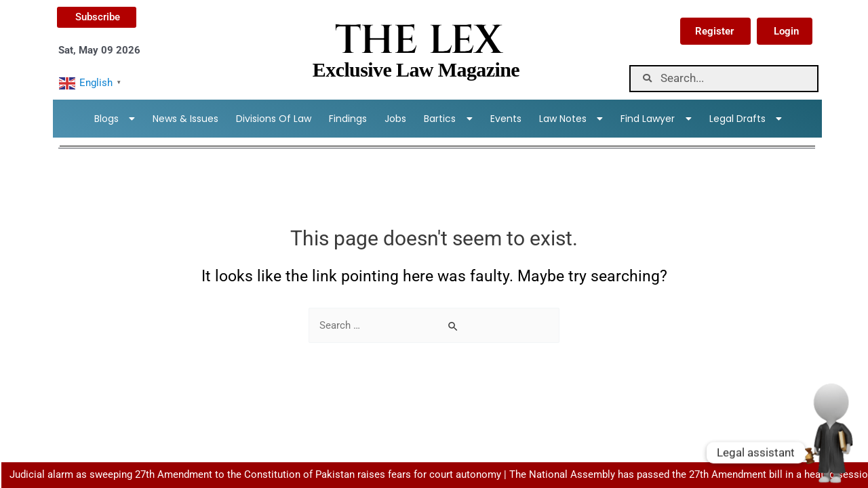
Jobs (395, 119)
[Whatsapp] (830, 453)
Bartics (448, 119)
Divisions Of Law (274, 119)
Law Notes (571, 119)
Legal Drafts (746, 119)
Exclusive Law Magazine (416, 69)
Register (714, 31)
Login (786, 31)
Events (506, 119)
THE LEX (418, 41)
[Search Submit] (454, 326)
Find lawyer (656, 119)
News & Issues (185, 119)
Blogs (115, 119)
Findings (348, 119)
